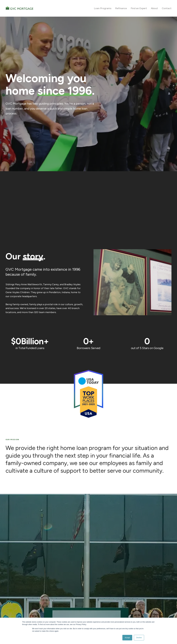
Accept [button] (127, 638)
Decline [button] (139, 638)
